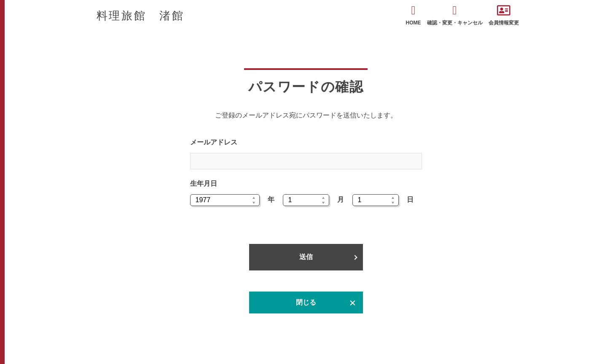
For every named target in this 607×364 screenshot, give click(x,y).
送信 (306, 257)
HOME (414, 15)
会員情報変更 (504, 15)
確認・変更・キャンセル (455, 15)
